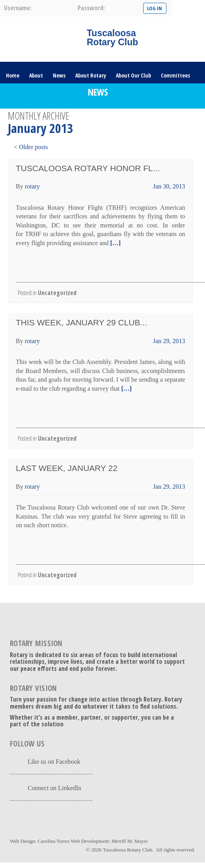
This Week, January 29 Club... (81, 322)
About (36, 75)
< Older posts (31, 147)
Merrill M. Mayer (130, 841)
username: (18, 8)
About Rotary (91, 75)
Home (13, 75)
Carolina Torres (53, 841)
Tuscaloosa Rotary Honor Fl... (88, 168)
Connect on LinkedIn (54, 788)
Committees (175, 75)
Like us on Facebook (54, 762)
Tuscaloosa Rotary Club (128, 850)
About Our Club (133, 75)
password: (91, 8)
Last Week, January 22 (67, 468)
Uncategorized (57, 293)
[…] (115, 243)
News (59, 75)
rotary (32, 186)
